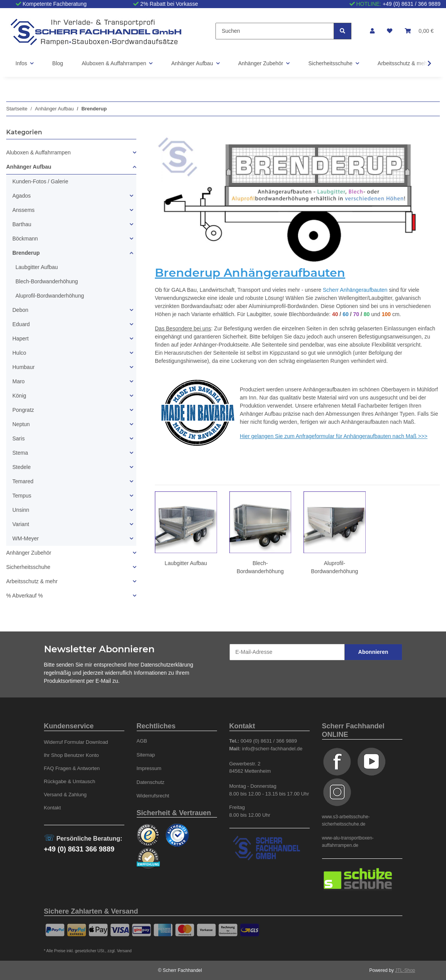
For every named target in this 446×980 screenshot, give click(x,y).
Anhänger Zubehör (29, 553)
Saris (19, 438)
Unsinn (21, 510)
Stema (20, 453)
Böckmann (25, 239)
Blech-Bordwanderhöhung (47, 281)
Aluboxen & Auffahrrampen (38, 152)
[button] (372, 31)
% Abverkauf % (25, 596)
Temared (23, 481)
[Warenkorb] (419, 31)
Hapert (20, 339)
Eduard (21, 324)
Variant (21, 524)
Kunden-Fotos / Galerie (40, 181)
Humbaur (24, 367)
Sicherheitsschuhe (28, 567)
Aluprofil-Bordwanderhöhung (50, 296)
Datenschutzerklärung (167, 665)
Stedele (21, 467)
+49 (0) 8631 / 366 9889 (412, 4)
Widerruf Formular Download (76, 742)
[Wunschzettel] (390, 31)
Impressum (149, 768)
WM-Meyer (25, 538)
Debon (20, 310)
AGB (142, 741)
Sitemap (146, 755)
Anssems (24, 210)
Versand (124, 951)
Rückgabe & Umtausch (70, 781)
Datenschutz (151, 782)
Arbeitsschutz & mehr (32, 581)
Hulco (19, 353)
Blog (58, 63)
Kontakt (53, 808)
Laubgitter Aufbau (186, 563)
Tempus (22, 496)
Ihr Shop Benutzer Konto (72, 755)
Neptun (21, 424)
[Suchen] (275, 31)
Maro (19, 381)
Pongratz (23, 410)
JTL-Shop (405, 970)
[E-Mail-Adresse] (287, 652)
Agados (21, 196)
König (19, 396)
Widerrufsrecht (153, 796)
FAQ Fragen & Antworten (72, 768)
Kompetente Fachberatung (54, 4)
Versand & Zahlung (65, 795)
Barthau (22, 224)
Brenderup (26, 253)
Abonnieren (373, 652)
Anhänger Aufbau (29, 167)
